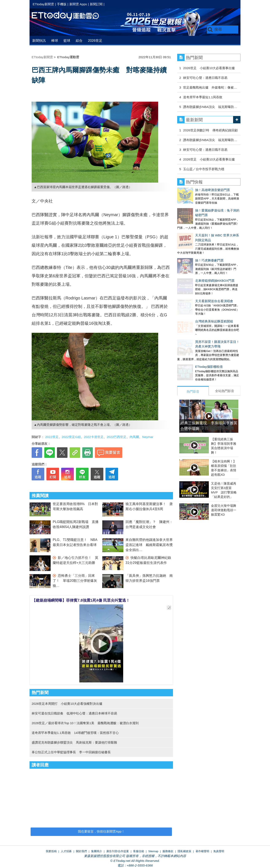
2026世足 (95, 41)
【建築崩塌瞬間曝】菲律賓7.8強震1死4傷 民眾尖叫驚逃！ (81, 600)
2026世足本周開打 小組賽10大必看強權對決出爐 (67, 704)
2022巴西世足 (117, 437)
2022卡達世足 (94, 437)
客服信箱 (139, 851)
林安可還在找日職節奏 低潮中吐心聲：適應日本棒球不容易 (74, 713)
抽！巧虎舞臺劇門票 (191, 238)
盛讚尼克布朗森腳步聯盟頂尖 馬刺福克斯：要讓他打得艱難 (74, 742)
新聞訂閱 (96, 4)
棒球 (55, 41)
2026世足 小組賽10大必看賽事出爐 (209, 68)
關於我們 (81, 851)
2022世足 (52, 437)
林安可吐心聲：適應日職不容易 (205, 78)
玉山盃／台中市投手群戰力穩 (204, 169)
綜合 (79, 41)
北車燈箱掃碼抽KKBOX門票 (197, 254)
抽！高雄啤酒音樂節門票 (195, 190)
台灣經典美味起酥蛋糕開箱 (196, 287)
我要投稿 (51, 851)
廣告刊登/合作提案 (118, 851)
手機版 (62, 4)
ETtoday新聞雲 (43, 4)
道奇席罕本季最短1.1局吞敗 (203, 97)
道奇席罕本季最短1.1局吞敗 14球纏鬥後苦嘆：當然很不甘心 (75, 733)
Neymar (148, 437)
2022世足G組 (71, 437)
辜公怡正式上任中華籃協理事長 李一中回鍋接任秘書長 (71, 752)
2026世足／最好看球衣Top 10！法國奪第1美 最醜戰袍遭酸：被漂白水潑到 (85, 723)
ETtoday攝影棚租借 (191, 328)
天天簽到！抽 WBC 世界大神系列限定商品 (207, 222)
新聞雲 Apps (78, 4)
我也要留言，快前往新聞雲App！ (101, 831)
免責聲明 (219, 851)
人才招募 (66, 851)
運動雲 (69, 16)
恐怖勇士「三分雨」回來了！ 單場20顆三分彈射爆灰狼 (75, 581)
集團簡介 (97, 851)
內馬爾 (134, 437)
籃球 (67, 41)
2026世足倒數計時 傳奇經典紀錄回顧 (210, 130)
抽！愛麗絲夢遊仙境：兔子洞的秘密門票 (206, 206)
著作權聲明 (202, 851)
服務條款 (168, 851)
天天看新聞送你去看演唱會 (196, 271)
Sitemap (153, 851)
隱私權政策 (184, 851)
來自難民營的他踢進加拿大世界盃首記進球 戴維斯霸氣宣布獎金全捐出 (149, 545)
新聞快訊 (39, 41)
